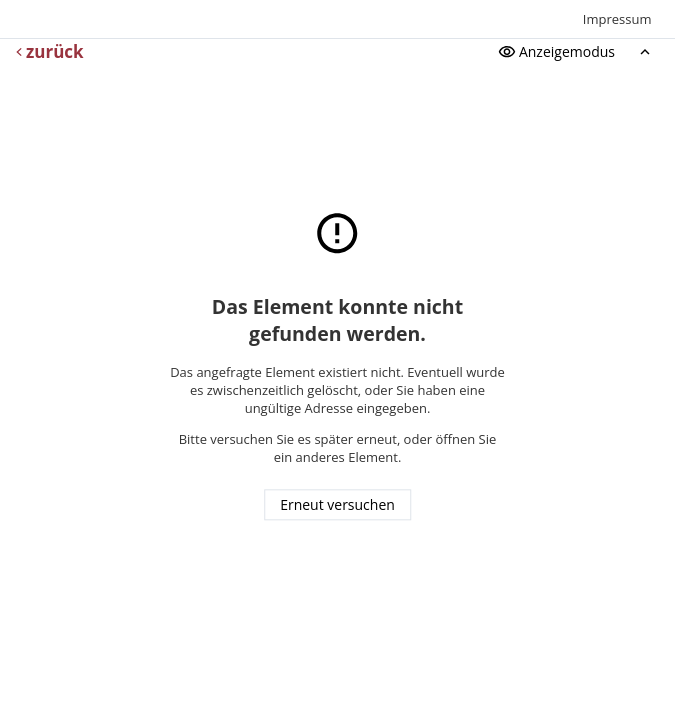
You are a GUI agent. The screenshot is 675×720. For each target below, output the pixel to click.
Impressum (617, 19)
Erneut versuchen (337, 505)
